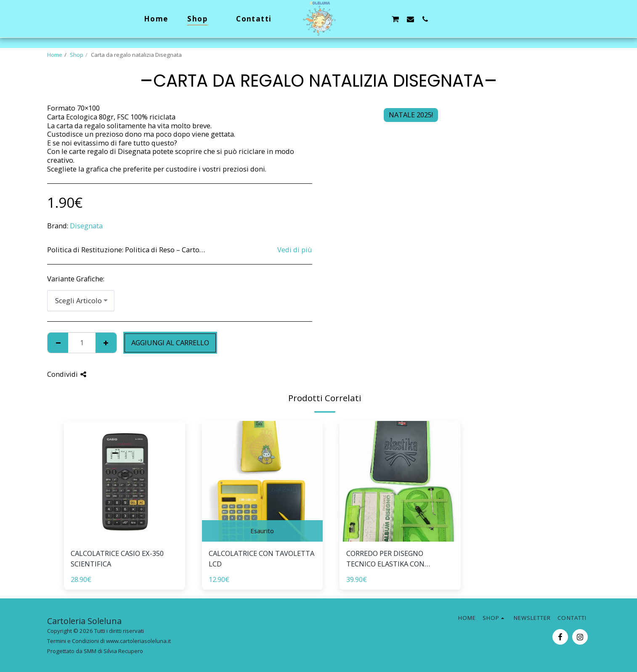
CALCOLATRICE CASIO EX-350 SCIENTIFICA (117, 558)
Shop (77, 55)
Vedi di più (295, 250)
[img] (125, 482)
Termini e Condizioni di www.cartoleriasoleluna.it (109, 641)
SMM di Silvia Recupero (113, 651)
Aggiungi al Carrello (170, 343)
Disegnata (86, 226)
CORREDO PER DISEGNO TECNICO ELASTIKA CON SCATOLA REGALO (385, 559)
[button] (365, 19)
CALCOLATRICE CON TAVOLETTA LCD (261, 558)
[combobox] (81, 301)
